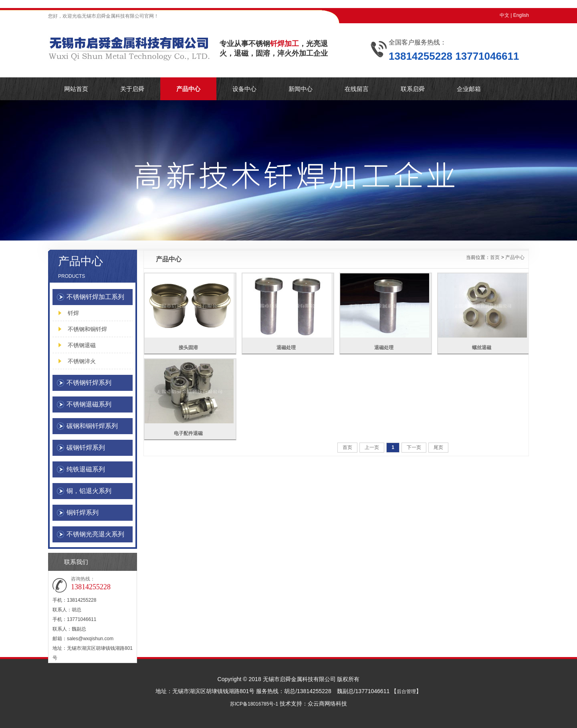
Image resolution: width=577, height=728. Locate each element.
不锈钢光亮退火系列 (95, 534)
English (521, 15)
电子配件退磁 (188, 433)
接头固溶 (188, 348)
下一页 (414, 447)
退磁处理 (286, 348)
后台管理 (406, 692)
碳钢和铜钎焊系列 (92, 426)
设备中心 (244, 89)
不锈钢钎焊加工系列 (95, 297)
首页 (495, 257)
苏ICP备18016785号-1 (254, 704)
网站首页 (76, 89)
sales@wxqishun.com (90, 639)
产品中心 (188, 89)
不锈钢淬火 (82, 361)
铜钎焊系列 (83, 513)
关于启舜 (132, 89)
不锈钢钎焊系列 (89, 383)
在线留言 (357, 89)
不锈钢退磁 (82, 345)
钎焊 (73, 313)
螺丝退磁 (482, 348)
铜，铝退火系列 (89, 491)
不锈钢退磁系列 (89, 404)
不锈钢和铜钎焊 (87, 329)
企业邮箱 (469, 89)
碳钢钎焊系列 (86, 448)
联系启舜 (413, 89)
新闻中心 (301, 89)
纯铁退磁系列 (86, 469)
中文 (504, 15)
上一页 (372, 447)
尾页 (438, 447)
